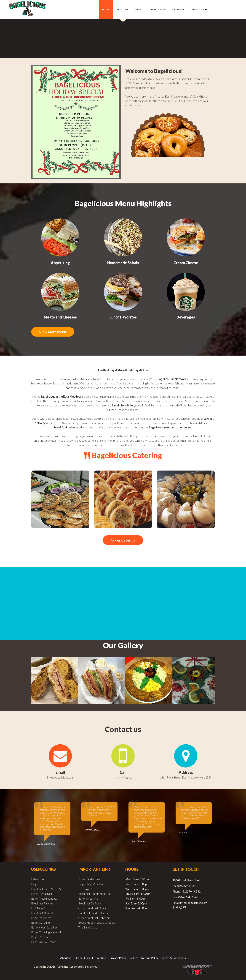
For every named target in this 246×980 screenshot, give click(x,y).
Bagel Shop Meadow (91, 884)
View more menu (55, 332)
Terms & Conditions (174, 958)
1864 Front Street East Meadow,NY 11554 (186, 778)
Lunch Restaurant (42, 894)
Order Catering (123, 540)
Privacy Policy (118, 958)
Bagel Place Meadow (44, 899)
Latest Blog (38, 879)
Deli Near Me (40, 908)
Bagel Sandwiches (89, 879)
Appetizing (60, 263)
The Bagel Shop (88, 889)
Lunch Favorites (123, 317)
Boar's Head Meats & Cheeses (97, 923)
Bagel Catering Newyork (46, 933)
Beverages (186, 317)
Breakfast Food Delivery (93, 913)
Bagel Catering (41, 923)
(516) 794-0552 (123, 778)
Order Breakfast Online (93, 908)
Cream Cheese (186, 263)
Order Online (157, 9)
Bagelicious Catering (44, 928)
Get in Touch (199, 9)
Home (106, 9)
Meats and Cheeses (60, 317)
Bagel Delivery (40, 937)
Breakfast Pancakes (43, 904)
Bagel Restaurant (42, 918)
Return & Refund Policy (144, 958)
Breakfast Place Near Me (47, 889)
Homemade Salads (123, 263)
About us (122, 9)
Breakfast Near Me (43, 913)
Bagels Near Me (88, 899)
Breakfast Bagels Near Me (94, 894)
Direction (100, 958)
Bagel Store (38, 884)
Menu (138, 9)
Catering (178, 9)
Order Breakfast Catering (94, 918)
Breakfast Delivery (90, 904)
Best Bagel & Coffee (44, 942)
